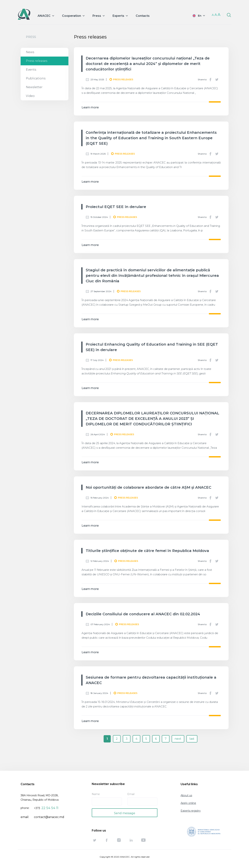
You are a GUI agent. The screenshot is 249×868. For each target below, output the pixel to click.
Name (96, 794)
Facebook (211, 80)
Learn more (90, 107)
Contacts (143, 16)
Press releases (37, 61)
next (178, 739)
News (30, 52)
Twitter (217, 80)
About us (186, 795)
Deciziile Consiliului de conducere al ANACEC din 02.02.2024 (143, 614)
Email (131, 794)
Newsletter (34, 87)
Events (31, 70)
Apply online (188, 803)
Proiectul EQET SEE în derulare (116, 207)
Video (30, 96)
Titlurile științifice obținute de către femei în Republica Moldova (147, 551)
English (196, 16)
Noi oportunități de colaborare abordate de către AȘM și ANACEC (148, 487)
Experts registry (191, 811)
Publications (36, 78)
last (192, 739)
